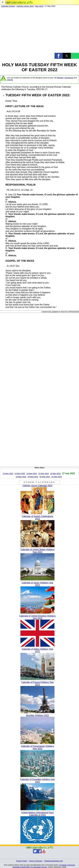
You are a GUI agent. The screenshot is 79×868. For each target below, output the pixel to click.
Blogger (60, 78)
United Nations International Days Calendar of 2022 (37, 814)
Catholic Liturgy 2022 (25, 6)
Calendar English (8, 6)
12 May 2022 (8, 474)
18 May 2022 (21, 477)
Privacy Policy (22, 861)
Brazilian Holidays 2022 (37, 715)
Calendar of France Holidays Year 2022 (37, 683)
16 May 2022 (55, 474)
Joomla (10, 80)
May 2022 (39, 6)
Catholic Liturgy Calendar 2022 (37, 486)
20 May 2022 (45, 477)
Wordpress (69, 78)
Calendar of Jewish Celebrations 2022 (37, 518)
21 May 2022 (57, 477)
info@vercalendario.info (54, 861)
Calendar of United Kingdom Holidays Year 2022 (38, 617)
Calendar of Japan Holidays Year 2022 (37, 584)
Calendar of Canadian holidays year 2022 (37, 781)
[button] (3, 2)
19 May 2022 (33, 477)
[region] (39, 31)
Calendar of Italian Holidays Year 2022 (37, 650)
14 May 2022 (32, 474)
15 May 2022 (44, 474)
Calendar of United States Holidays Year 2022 (37, 551)
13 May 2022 (20, 474)
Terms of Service (36, 861)
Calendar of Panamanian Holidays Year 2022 (38, 747)
